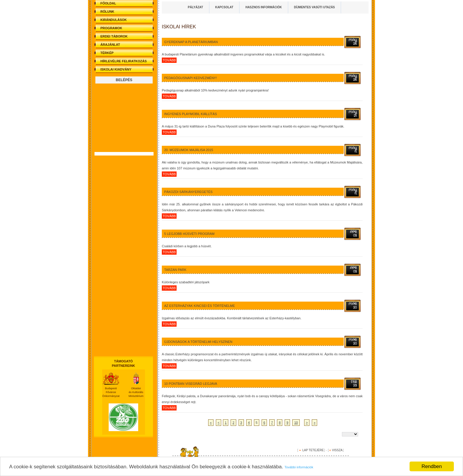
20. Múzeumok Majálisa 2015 (189, 150)
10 (296, 423)
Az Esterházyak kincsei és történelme (200, 306)
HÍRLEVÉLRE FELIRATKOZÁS (124, 61)
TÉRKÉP (107, 53)
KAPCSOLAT (224, 7)
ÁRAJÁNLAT (110, 45)
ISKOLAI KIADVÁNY (116, 69)
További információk (299, 467)
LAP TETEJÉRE (313, 450)
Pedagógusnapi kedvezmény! (190, 78)
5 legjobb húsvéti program (189, 234)
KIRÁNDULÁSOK (114, 20)
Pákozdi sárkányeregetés (188, 192)
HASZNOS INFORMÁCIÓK (264, 7)
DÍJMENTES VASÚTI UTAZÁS (315, 7)
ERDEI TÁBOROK (114, 36)
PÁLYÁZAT (195, 7)
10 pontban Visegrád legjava (191, 384)
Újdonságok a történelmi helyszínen (198, 342)
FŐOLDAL (108, 3)
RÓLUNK (107, 12)
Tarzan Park (175, 270)
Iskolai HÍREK (179, 27)
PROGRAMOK (111, 28)
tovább (169, 60)
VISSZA (337, 450)
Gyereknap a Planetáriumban (191, 42)
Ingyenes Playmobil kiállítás (191, 114)
